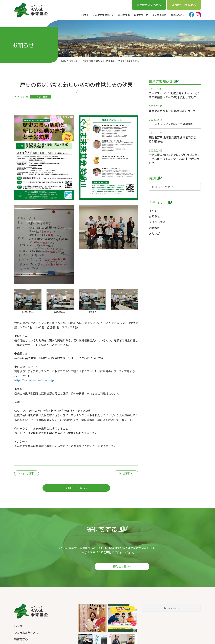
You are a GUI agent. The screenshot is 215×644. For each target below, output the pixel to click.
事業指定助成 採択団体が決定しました (172, 111)
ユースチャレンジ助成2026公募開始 (171, 124)
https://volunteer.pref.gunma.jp (34, 380)
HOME (19, 627)
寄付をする (21, 640)
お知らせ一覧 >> (76, 488)
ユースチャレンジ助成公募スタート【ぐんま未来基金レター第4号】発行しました (175, 95)
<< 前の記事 (27, 473)
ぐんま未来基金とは (26, 633)
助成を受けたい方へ (184, 5)
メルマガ (154, 233)
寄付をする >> (107, 567)
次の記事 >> (126, 473)
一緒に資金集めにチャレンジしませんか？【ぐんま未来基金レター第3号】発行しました (175, 159)
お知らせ (154, 216)
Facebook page (171, 609)
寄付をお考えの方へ (149, 5)
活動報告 (154, 228)
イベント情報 (41, 97)
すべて (153, 211)
